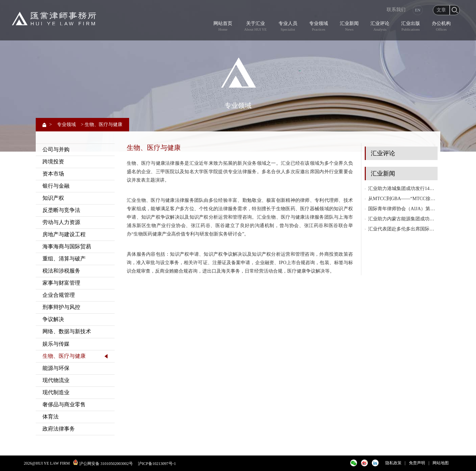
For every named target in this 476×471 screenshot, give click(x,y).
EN (418, 10)
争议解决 (53, 319)
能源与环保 (56, 368)
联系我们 (396, 10)
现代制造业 (56, 392)
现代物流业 (56, 380)
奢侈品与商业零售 (64, 404)
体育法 (51, 417)
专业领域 (66, 124)
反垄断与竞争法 (61, 210)
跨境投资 (53, 162)
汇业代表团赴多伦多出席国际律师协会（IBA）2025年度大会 (403, 229)
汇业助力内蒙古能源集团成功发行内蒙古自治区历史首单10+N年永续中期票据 (403, 219)
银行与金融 (56, 186)
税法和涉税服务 (61, 271)
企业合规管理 (59, 295)
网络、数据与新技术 (67, 331)
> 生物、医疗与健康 (102, 124)
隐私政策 (393, 463)
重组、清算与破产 (64, 259)
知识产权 (53, 198)
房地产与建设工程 (64, 234)
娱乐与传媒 (56, 344)
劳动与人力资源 (61, 222)
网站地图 (441, 463)
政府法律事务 (59, 429)
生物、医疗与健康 (64, 356)
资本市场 (53, 174)
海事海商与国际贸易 (67, 246)
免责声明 (417, 463)
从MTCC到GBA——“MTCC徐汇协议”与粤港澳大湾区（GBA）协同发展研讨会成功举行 (403, 199)
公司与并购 (56, 149)
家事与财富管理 (61, 283)
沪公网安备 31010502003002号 (106, 464)
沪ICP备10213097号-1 (157, 464)
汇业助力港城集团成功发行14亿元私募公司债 (403, 189)
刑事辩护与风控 (61, 307)
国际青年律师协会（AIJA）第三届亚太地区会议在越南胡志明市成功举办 (403, 209)
